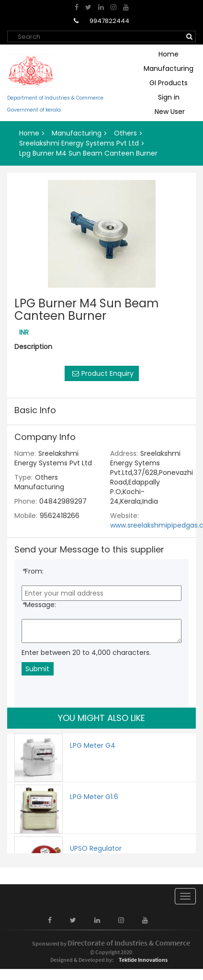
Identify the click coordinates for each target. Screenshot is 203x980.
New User (170, 112)
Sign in (169, 97)
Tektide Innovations (143, 960)
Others (125, 133)
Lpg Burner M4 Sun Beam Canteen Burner (88, 153)
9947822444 (109, 21)
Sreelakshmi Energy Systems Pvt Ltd (79, 143)
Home (169, 54)
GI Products (169, 83)
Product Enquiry (102, 373)
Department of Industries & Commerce (55, 98)
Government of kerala (34, 110)
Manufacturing (169, 68)
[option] (101, 234)
